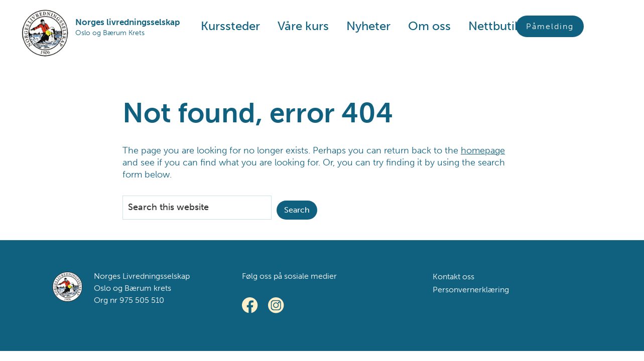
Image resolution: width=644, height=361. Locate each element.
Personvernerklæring (471, 290)
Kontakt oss (454, 277)
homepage (483, 150)
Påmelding (550, 26)
